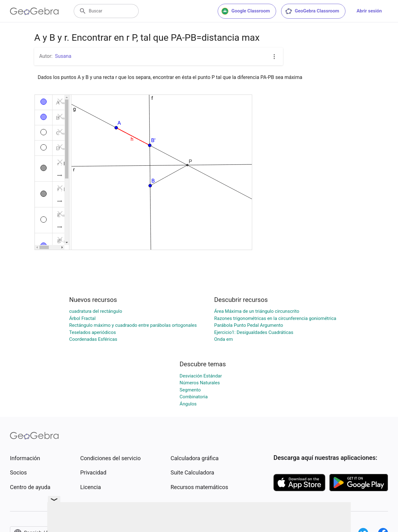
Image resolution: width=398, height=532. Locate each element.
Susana (63, 56)
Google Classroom (246, 11)
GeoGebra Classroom (312, 11)
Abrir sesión (369, 11)
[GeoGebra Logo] (34, 11)
